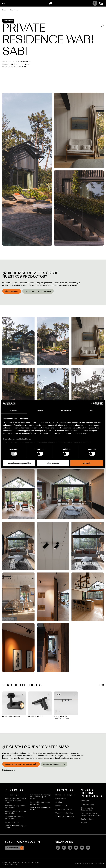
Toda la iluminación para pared (41, 809)
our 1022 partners (17, 422)
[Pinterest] (88, 848)
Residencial (61, 798)
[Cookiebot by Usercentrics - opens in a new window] (93, 404)
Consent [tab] (14, 410)
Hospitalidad (61, 806)
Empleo (84, 823)
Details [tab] (40, 410)
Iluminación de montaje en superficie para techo (15, 800)
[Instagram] (58, 848)
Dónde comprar (12, 291)
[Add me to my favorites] (102, 26)
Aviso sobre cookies (31, 862)
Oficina (59, 802)
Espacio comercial (64, 809)
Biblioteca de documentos (87, 809)
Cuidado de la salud (64, 813)
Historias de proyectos (66, 795)
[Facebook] (64, 848)
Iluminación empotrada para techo (15, 807)
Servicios (85, 801)
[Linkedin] (70, 848)
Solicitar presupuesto (54, 764)
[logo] (51, 3)
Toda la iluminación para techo (16, 827)
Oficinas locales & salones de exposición (91, 814)
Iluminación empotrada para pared (40, 803)
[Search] (95, 3)
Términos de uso (10, 864)
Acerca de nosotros (84, 863)
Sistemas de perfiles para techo (14, 818)
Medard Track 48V (35, 717)
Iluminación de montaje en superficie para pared (40, 797)
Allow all (87, 463)
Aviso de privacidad (11, 862)
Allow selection (53, 463)
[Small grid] (102, 685)
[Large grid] (99, 685)
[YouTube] (82, 848)
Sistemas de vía (12, 822)
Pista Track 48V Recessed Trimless (62, 717)
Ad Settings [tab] (66, 410)
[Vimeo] (76, 848)
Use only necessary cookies (19, 463)
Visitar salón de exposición (38, 291)
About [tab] (92, 410)
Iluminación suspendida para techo (15, 812)
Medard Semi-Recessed (11, 717)
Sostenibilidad (87, 819)
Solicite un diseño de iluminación (21, 764)
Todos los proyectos (65, 816)
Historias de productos (15, 795)
